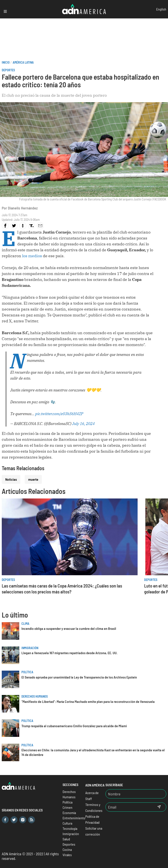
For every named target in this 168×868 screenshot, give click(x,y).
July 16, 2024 (83, 424)
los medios (32, 256)
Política (27, 672)
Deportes (8, 70)
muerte (33, 479)
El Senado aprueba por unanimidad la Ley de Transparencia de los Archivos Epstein (79, 677)
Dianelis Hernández (23, 208)
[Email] (129, 807)
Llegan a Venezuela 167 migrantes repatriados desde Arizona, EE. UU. (69, 653)
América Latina (23, 62)
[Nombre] (136, 794)
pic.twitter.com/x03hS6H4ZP (59, 414)
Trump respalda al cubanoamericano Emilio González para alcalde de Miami (74, 726)
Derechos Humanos (35, 696)
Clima (25, 624)
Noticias (11, 479)
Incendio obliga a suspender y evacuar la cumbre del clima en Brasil (69, 628)
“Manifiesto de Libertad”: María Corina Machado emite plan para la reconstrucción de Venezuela (88, 701)
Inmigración (30, 648)
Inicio (6, 62)
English (161, 9)
